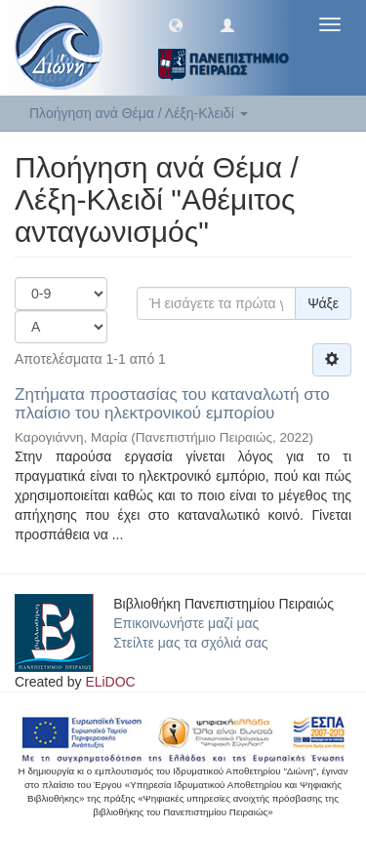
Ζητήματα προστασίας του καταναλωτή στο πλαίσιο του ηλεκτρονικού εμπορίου (172, 404)
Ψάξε (323, 303)
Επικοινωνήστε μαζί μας (186, 623)
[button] (176, 24)
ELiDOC (110, 682)
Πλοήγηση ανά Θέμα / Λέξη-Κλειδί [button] (139, 113)
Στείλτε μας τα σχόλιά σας (190, 643)
